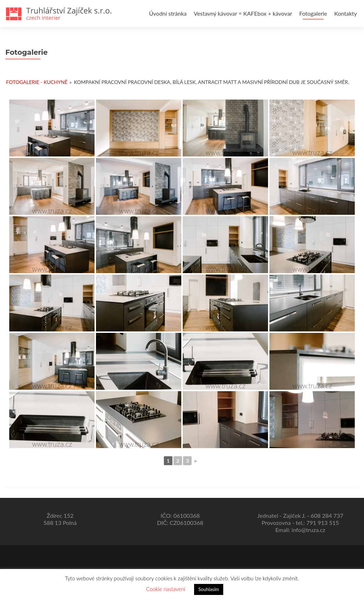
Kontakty (346, 13)
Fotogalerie (313, 13)
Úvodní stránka (168, 13)
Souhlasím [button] (209, 589)
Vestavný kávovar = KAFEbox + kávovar (243, 13)
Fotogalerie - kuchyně (37, 82)
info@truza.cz (308, 530)
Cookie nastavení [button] (166, 589)
